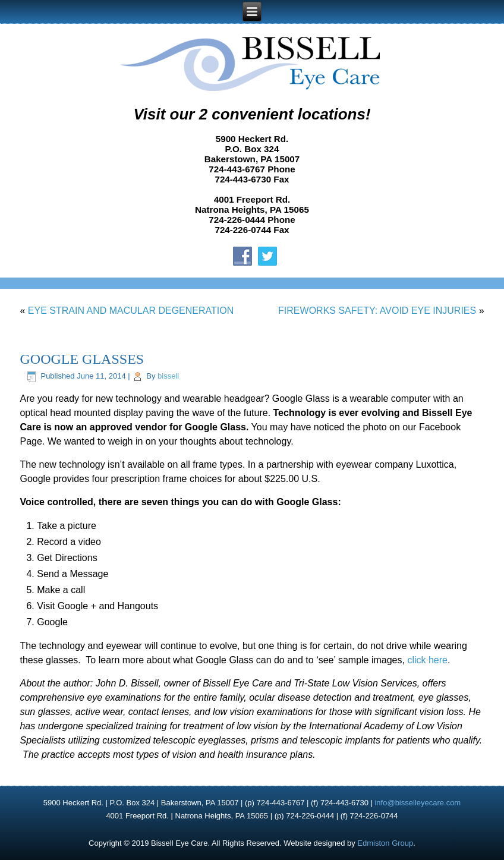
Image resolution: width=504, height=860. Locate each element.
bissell (168, 376)
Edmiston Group (385, 843)
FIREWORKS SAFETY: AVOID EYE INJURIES (377, 311)
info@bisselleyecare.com (418, 803)
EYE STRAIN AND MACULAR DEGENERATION (131, 311)
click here (427, 660)
